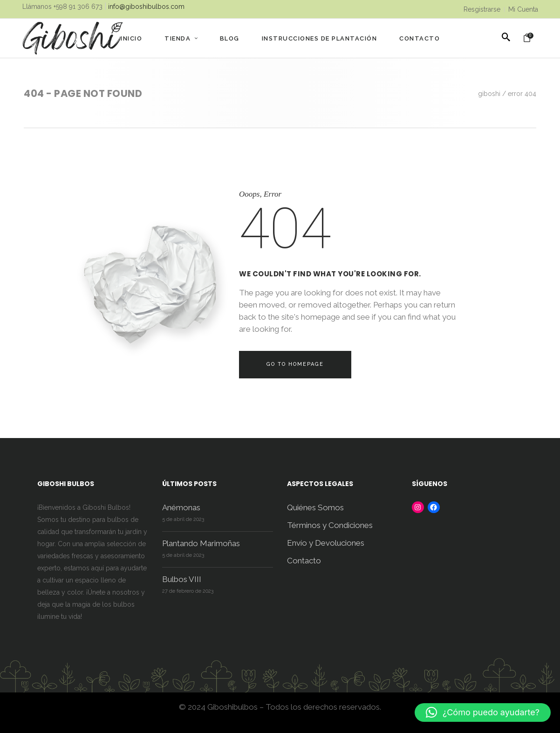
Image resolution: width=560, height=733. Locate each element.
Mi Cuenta (523, 9)
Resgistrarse (482, 9)
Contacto (304, 561)
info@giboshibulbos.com (146, 7)
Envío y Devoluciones (326, 543)
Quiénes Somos (315, 507)
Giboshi (489, 94)
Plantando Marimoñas (201, 543)
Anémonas (181, 507)
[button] (483, 712)
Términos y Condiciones (330, 525)
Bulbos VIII (182, 579)
